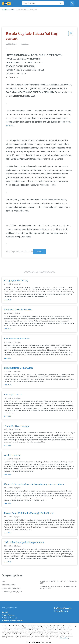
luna (3, 581)
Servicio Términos (8, 615)
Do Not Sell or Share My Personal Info (15, 629)
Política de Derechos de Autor (12, 621)
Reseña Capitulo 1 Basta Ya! (27, 10)
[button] (71, 36)
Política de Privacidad (9, 618)
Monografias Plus (8, 10)
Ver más (39, 252)
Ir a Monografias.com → (63, 608)
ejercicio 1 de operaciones (11, 588)
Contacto (5, 612)
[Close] (76, 633)
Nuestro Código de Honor (11, 627)
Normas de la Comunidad (11, 624)
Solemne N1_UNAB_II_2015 (12, 592)
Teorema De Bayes (8, 585)
